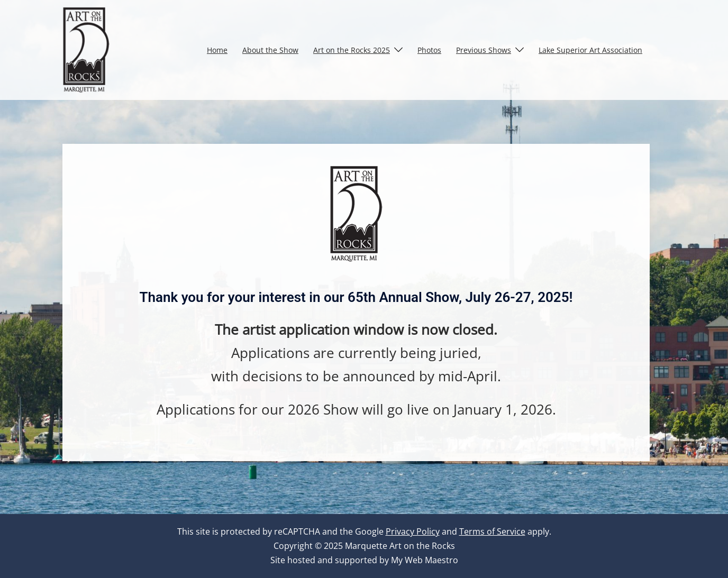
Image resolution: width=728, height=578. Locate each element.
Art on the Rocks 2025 (352, 50)
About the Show (270, 50)
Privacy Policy (413, 531)
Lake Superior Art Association (590, 50)
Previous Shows (484, 50)
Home (217, 50)
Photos (429, 50)
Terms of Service (492, 531)
